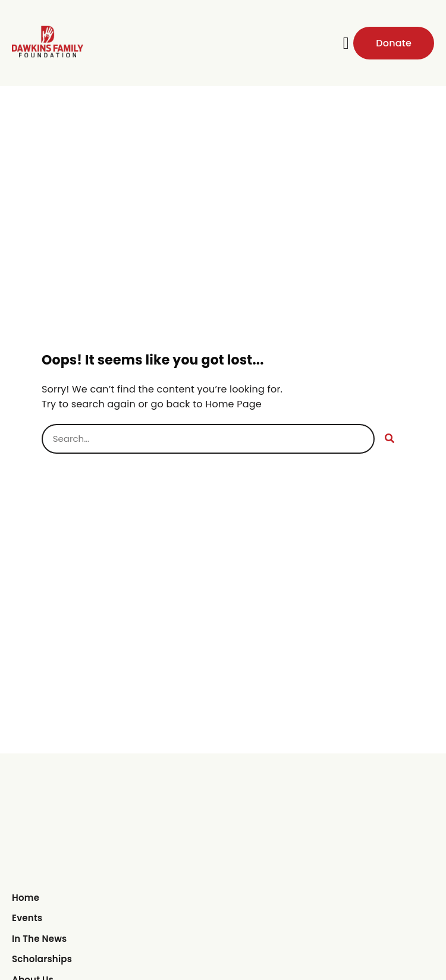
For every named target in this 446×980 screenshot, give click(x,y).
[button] (346, 43)
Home (26, 898)
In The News (39, 939)
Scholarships (42, 959)
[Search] (390, 439)
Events (27, 918)
